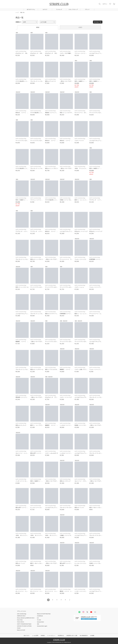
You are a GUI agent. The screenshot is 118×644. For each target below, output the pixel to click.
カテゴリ (45, 9)
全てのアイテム (31, 9)
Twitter (87, 612)
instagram (83, 612)
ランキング (59, 9)
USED (80, 27)
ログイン (105, 4)
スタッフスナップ (73, 9)
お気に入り (110, 4)
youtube (91, 612)
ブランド (87, 9)
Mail (95, 612)
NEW (38, 27)
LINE (79, 612)
